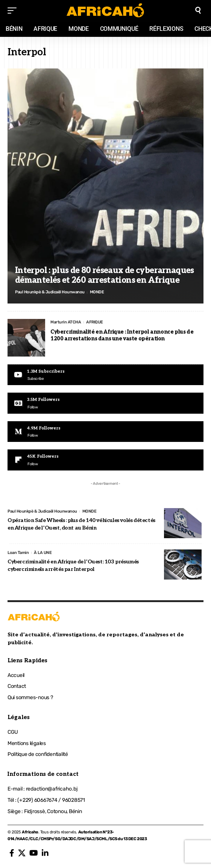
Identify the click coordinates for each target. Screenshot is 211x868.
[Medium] (105, 432)
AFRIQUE (95, 322)
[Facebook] (12, 853)
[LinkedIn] (45, 853)
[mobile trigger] (14, 11)
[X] (22, 853)
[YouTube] (34, 853)
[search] (198, 10)
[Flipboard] (105, 460)
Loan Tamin (18, 553)
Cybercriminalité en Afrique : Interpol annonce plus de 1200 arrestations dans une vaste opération (122, 335)
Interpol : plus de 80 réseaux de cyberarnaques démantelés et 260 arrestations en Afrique (105, 275)
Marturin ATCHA (66, 322)
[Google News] (105, 403)
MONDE (97, 292)
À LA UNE (43, 553)
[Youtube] (105, 375)
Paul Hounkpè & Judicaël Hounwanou (50, 292)
